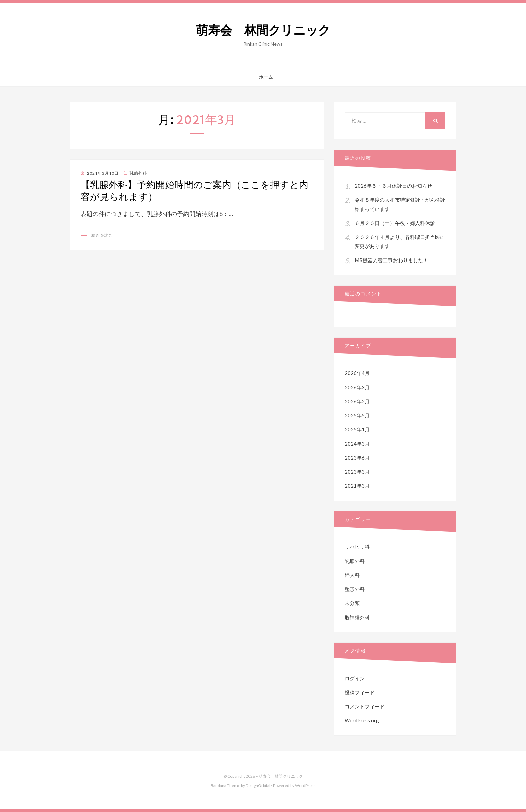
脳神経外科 (357, 617)
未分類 (352, 603)
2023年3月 (357, 472)
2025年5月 (357, 415)
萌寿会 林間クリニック (263, 30)
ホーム (266, 77)
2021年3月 (357, 486)
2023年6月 (357, 458)
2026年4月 (357, 373)
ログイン (355, 678)
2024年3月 (357, 444)
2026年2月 (357, 401)
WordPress (305, 785)
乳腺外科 (138, 173)
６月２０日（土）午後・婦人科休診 (395, 223)
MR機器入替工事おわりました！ (391, 260)
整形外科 (355, 589)
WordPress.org (362, 720)
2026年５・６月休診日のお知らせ (393, 186)
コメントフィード (365, 706)
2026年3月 (357, 387)
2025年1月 (357, 429)
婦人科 (352, 575)
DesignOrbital (258, 785)
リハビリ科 (357, 547)
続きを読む (102, 235)
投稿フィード (360, 692)
